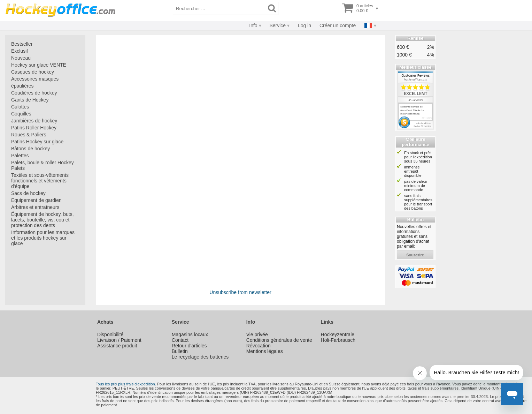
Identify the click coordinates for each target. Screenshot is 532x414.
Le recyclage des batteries (200, 357)
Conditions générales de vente (279, 340)
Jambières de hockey (34, 121)
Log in (304, 25)
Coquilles (21, 114)
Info (253, 25)
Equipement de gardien (36, 200)
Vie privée (257, 334)
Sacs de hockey (28, 193)
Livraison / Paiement (119, 340)
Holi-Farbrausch (338, 340)
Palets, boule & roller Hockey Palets (43, 165)
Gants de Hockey (30, 100)
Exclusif (20, 51)
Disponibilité (110, 334)
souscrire (415, 255)
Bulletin (180, 351)
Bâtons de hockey (30, 149)
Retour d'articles (189, 346)
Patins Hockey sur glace (37, 142)
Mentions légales (265, 351)
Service (277, 25)
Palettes (20, 156)
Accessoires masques (35, 79)
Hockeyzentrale (338, 334)
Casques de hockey (33, 72)
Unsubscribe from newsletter (240, 292)
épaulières (22, 86)
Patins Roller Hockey (34, 128)
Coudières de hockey (34, 93)
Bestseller (22, 44)
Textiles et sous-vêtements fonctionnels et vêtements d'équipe (40, 181)
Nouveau (21, 58)
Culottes (20, 107)
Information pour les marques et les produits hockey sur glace (43, 238)
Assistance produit (117, 346)
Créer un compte (338, 25)
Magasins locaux (190, 334)
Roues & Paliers (29, 135)
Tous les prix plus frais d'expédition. (126, 384)
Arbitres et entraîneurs (35, 207)
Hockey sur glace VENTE (39, 65)
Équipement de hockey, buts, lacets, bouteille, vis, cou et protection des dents (43, 220)
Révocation (259, 346)
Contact (180, 340)
